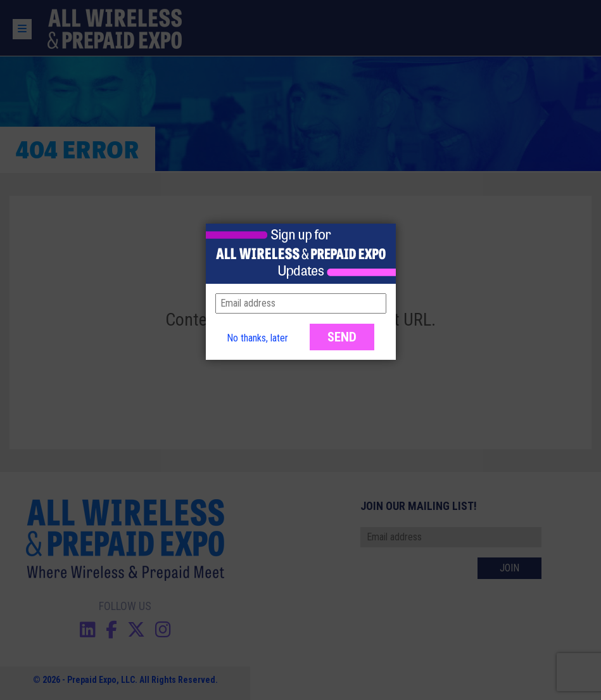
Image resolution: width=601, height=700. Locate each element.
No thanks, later (257, 338)
